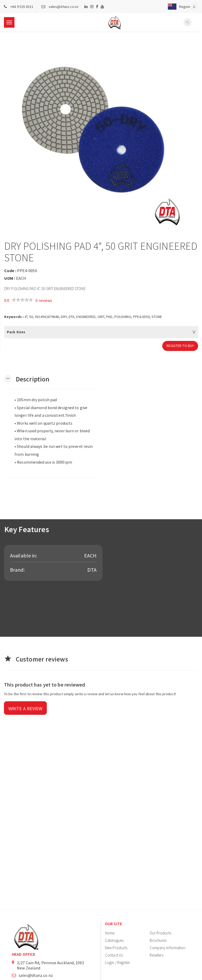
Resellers (157, 955)
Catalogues (114, 940)
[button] (178, 7)
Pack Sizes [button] (16, 332)
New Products (116, 948)
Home (110, 933)
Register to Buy (180, 346)
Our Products (160, 933)
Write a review (25, 709)
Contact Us (114, 955)
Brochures (158, 940)
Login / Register (118, 962)
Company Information (168, 948)
